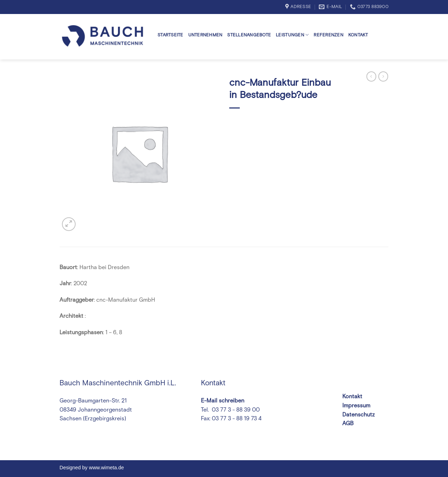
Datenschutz (359, 415)
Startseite (170, 35)
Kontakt (358, 35)
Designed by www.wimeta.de (92, 468)
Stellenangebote (249, 35)
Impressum (356, 406)
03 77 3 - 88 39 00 (235, 410)
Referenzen (328, 35)
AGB (348, 423)
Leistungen (292, 35)
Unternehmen (205, 35)
